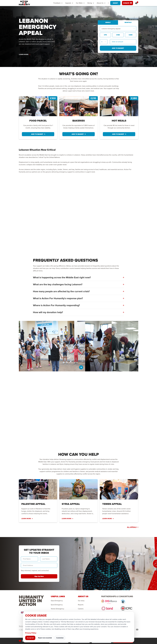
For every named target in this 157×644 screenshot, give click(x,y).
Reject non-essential (45, 638)
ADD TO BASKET (38, 134)
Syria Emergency (57, 605)
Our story (81, 601)
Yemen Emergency (57, 609)
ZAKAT (115, 3)
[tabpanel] (38, 118)
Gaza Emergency (57, 601)
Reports (81, 605)
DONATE (127, 3)
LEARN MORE (24, 54)
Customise (60, 638)
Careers (81, 609)
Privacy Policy (31, 633)
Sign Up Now (39, 576)
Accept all (30, 638)
